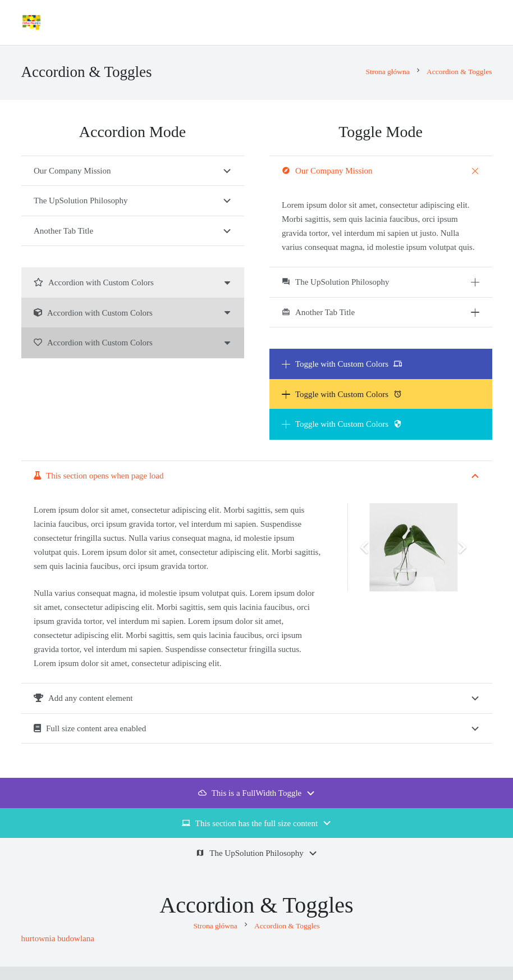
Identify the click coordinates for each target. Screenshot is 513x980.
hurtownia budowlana (58, 938)
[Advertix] (31, 22)
